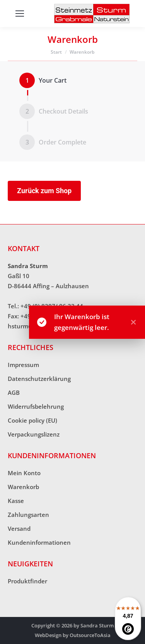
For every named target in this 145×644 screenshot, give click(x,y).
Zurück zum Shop (44, 191)
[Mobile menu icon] (20, 14)
